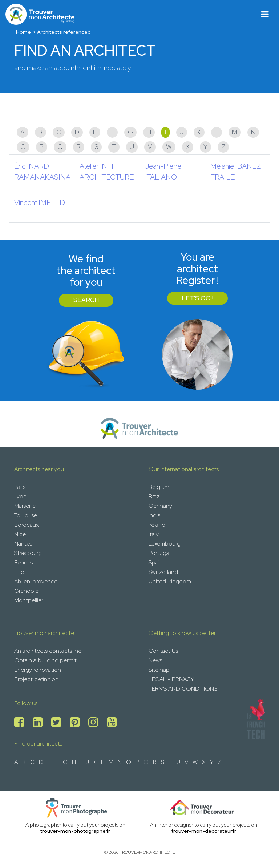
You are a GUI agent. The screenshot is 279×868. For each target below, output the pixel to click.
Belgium (159, 487)
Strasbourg (28, 553)
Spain (156, 562)
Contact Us (163, 651)
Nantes (23, 544)
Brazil (155, 496)
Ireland (157, 525)
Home (23, 32)
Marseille (25, 506)
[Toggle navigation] (265, 14)
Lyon (20, 496)
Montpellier (29, 600)
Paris (20, 487)
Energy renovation (38, 670)
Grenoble (26, 591)
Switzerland (163, 572)
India (155, 515)
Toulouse (26, 515)
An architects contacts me (48, 651)
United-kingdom (170, 581)
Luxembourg (165, 544)
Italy (154, 534)
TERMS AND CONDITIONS (183, 689)
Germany (160, 506)
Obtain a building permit (45, 660)
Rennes (23, 562)
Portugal (159, 553)
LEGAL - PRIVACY (171, 679)
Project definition (36, 679)
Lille (19, 572)
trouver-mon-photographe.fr (75, 831)
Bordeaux (26, 525)
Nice (20, 534)
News (155, 660)
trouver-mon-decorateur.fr (204, 831)
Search (86, 300)
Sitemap (159, 670)
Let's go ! (197, 298)
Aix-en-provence (36, 581)
